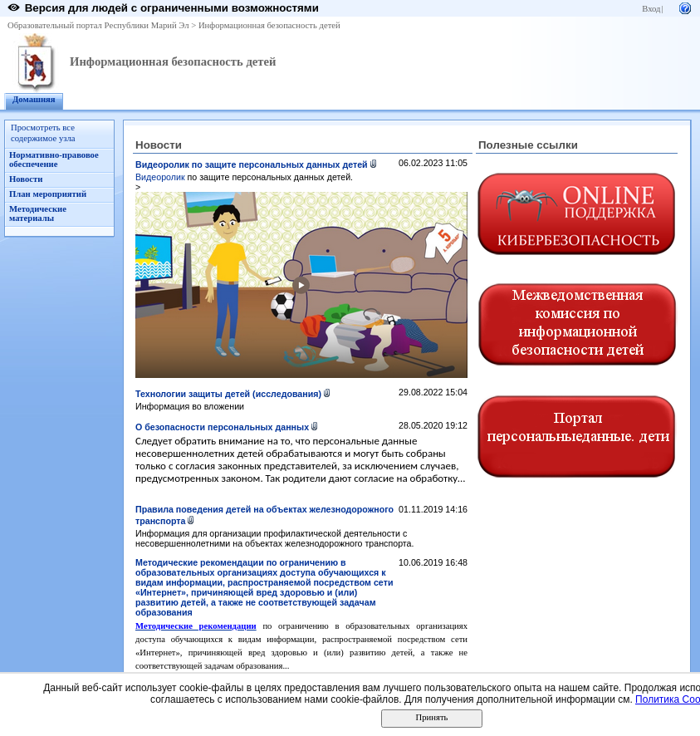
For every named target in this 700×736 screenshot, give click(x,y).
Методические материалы (38, 213)
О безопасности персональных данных (222, 427)
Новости (26, 179)
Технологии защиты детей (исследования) (228, 394)
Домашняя (34, 99)
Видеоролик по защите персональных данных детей (252, 164)
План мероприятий (48, 194)
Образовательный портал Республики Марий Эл (98, 25)
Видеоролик (162, 177)
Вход (651, 9)
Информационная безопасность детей (269, 25)
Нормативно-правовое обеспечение (54, 159)
